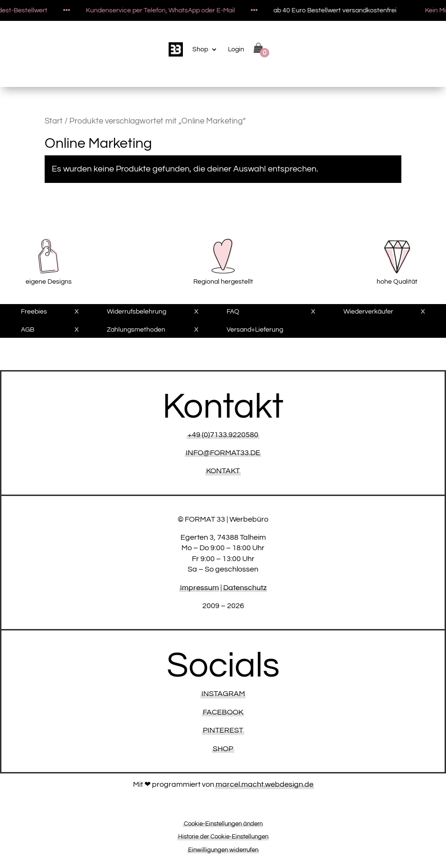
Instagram (223, 694)
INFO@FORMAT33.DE (223, 453)
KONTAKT (223, 471)
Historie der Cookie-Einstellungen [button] (223, 837)
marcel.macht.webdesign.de (265, 784)
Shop (200, 49)
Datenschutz (245, 588)
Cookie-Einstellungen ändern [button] (223, 824)
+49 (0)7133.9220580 (223, 435)
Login (236, 49)
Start (54, 121)
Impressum (199, 588)
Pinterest (223, 730)
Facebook (223, 712)
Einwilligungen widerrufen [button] (223, 850)
